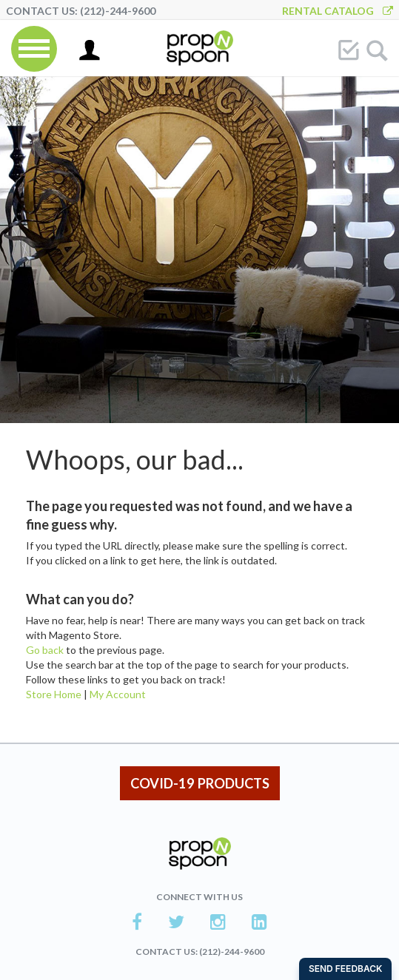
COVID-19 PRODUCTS (200, 783)
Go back (45, 650)
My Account (118, 694)
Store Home (54, 694)
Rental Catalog (338, 11)
